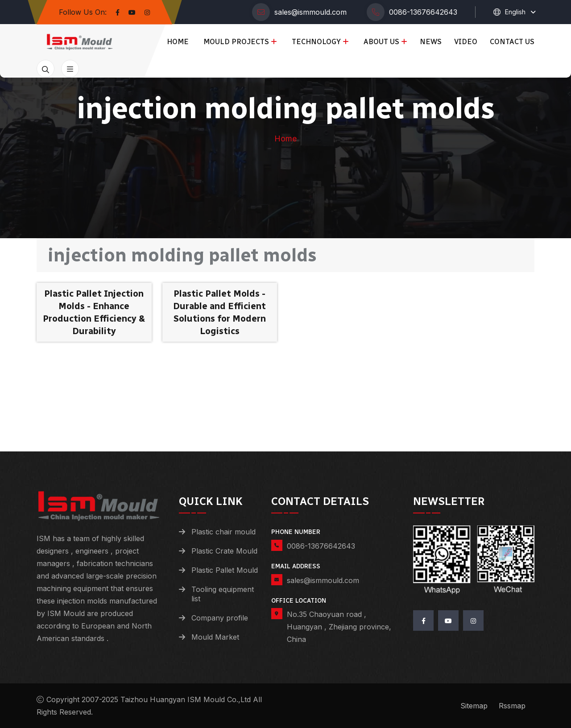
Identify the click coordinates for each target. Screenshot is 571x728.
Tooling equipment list (223, 594)
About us (381, 42)
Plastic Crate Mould (224, 551)
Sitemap (474, 706)
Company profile (220, 618)
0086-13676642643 (423, 12)
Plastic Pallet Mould (225, 570)
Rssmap (512, 706)
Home (178, 42)
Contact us (512, 42)
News (431, 42)
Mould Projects (236, 42)
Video (466, 42)
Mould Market (215, 637)
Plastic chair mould (223, 532)
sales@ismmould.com (310, 12)
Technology (316, 42)
